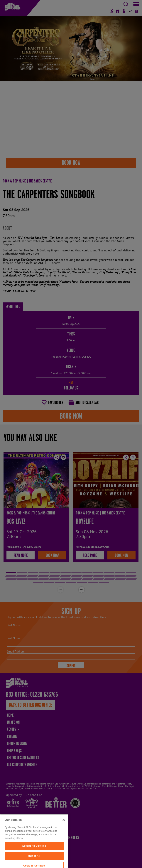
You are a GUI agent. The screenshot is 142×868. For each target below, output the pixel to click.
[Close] (64, 835)
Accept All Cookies (34, 861)
